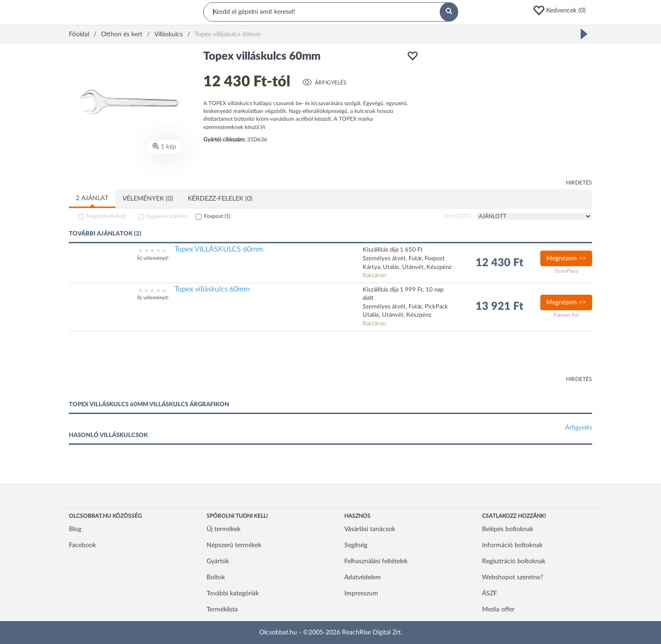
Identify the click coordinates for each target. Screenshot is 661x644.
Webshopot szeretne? (513, 577)
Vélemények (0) (148, 199)
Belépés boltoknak (508, 529)
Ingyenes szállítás (167, 216)
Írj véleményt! (153, 258)
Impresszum (361, 594)
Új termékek (224, 529)
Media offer (498, 610)
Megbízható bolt (106, 216)
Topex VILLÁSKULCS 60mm (219, 249)
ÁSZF (490, 594)
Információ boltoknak (512, 545)
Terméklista (222, 610)
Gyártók (218, 561)
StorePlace (566, 271)
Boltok (216, 577)
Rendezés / (459, 216)
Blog (75, 529)
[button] (562, 11)
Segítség (356, 545)
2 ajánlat (92, 198)
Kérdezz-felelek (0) (220, 199)
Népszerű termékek (234, 545)
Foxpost (217, 216)
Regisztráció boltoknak (514, 561)
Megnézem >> (566, 258)
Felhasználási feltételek (376, 561)
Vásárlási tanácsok (370, 529)
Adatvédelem (363, 577)
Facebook (82, 545)
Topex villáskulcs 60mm (212, 289)
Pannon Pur (566, 315)
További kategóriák (233, 594)
